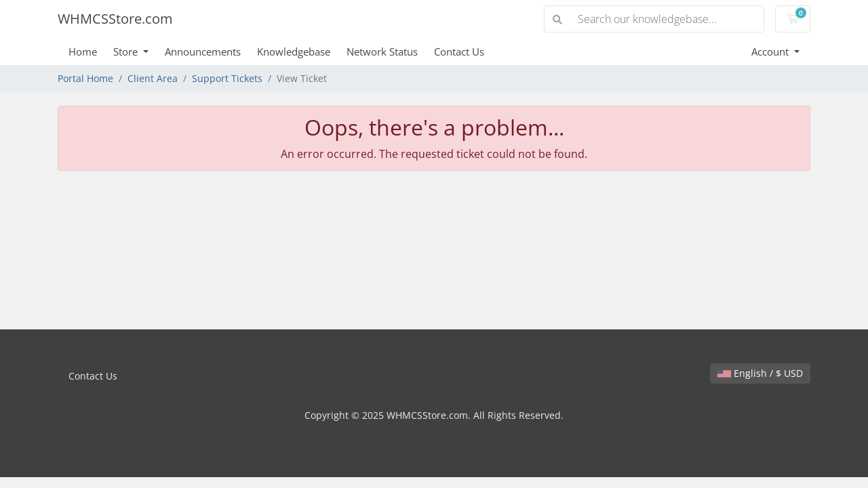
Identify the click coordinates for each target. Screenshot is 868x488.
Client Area (153, 78)
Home (83, 52)
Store (127, 52)
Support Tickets (227, 78)
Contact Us (459, 52)
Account (771, 52)
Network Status (382, 52)
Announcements (203, 52)
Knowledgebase (294, 52)
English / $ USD (760, 373)
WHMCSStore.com (115, 19)
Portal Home (85, 78)
